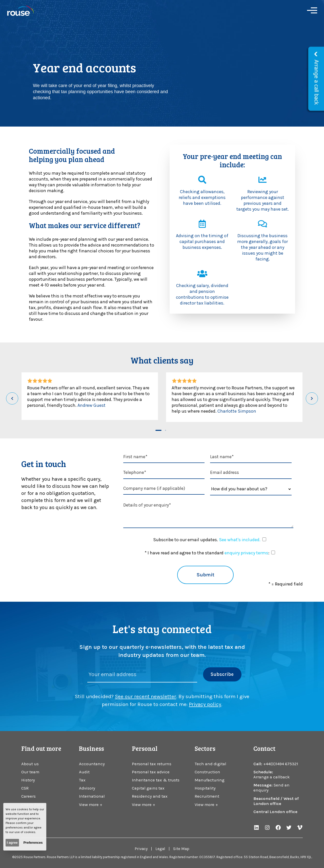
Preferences (33, 843)
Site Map (181, 849)
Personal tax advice (151, 772)
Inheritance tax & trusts (156, 780)
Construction (207, 772)
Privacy (141, 849)
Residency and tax (150, 796)
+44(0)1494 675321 (281, 764)
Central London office (275, 812)
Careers (28, 796)
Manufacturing (210, 780)
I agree (12, 843)
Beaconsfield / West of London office (276, 801)
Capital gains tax (148, 788)
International (92, 796)
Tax (82, 780)
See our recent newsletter (146, 696)
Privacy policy (205, 704)
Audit (84, 772)
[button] (158, 430)
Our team (30, 772)
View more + (91, 805)
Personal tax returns (152, 764)
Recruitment (207, 796)
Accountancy (92, 764)
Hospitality (205, 788)
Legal (160, 849)
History (28, 780)
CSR (25, 788)
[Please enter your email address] (142, 675)
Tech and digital (210, 764)
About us (30, 764)
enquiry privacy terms (246, 553)
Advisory (87, 788)
